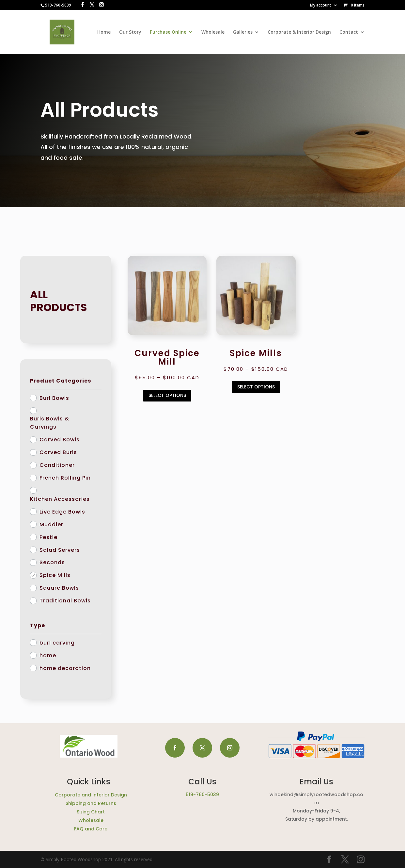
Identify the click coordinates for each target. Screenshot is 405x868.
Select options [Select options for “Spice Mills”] (256, 387)
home (48, 655)
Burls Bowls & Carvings (50, 423)
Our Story (130, 32)
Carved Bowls (60, 440)
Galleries (243, 32)
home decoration (65, 668)
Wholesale (213, 32)
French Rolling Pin (65, 478)
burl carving (57, 643)
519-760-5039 (202, 794)
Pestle (48, 537)
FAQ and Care (91, 829)
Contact (349, 32)
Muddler (51, 524)
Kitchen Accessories (60, 499)
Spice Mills (55, 575)
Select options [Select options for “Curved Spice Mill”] (167, 395)
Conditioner (57, 465)
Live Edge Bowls (62, 512)
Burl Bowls (54, 398)
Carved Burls (58, 452)
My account (321, 6)
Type (38, 625)
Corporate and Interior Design (91, 795)
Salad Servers (60, 550)
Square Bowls (59, 588)
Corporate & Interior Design (299, 32)
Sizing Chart (91, 812)
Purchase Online (168, 32)
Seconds (52, 562)
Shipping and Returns (91, 803)
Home (104, 32)
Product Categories (61, 381)
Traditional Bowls (65, 601)
